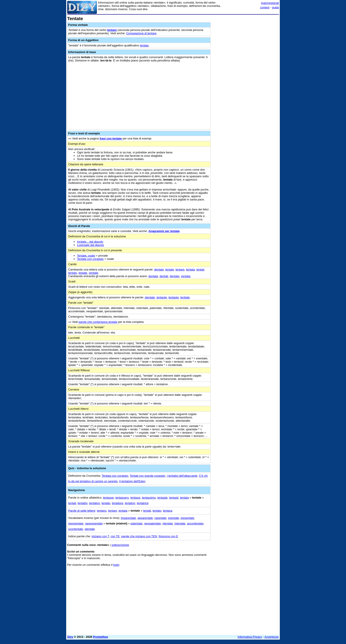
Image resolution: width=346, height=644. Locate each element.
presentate (187, 518)
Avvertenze (272, 637)
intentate (180, 523)
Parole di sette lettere (82, 511)
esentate (173, 518)
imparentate (128, 518)
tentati (200, 270)
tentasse (108, 498)
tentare (112, 30)
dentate (159, 270)
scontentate (76, 529)
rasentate (160, 518)
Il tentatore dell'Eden (132, 481)
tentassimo (149, 498)
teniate (170, 270)
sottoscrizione (120, 545)
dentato (174, 276)
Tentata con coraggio (115, 476)
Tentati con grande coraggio (147, 476)
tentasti (174, 498)
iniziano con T (100, 536)
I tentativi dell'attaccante (182, 476)
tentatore (118, 503)
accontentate (195, 523)
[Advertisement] (246, 82)
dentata (153, 276)
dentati (164, 276)
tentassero (122, 498)
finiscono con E (168, 536)
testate (83, 273)
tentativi (83, 503)
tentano (102, 511)
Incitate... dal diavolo (90, 242)
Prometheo (101, 637)
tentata (190, 270)
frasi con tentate (111, 138)
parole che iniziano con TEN (139, 536)
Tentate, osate (86, 256)
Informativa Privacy (250, 637)
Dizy (70, 637)
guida (275, 7)
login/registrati (270, 3)
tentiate (185, 297)
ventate (93, 273)
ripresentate (76, 523)
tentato (144, 45)
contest (265, 7)
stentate (150, 297)
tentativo (95, 503)
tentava (168, 511)
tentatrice (143, 503)
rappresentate (94, 523)
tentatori (130, 503)
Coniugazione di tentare (141, 33)
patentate (137, 523)
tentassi (135, 498)
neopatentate (152, 523)
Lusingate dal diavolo (90, 245)
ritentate (168, 523)
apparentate (145, 518)
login (116, 565)
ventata (186, 276)
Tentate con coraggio (90, 259)
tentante (162, 297)
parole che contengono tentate (98, 322)
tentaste (174, 297)
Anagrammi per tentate (164, 231)
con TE (115, 536)
